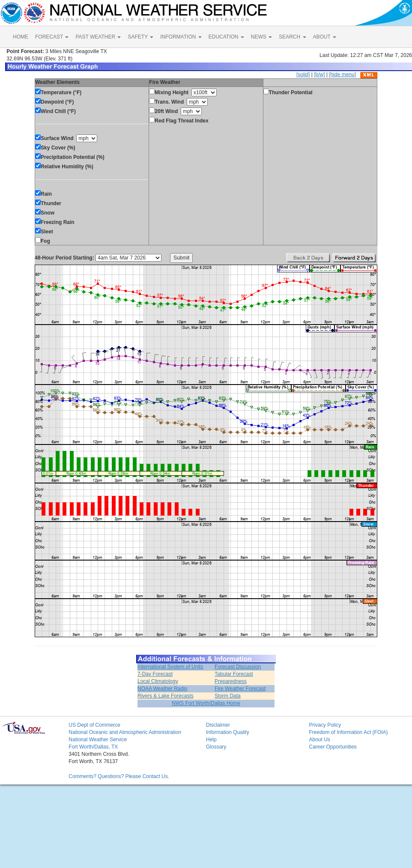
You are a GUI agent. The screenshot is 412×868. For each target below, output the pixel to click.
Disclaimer (218, 725)
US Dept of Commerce (94, 725)
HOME (21, 37)
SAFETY (140, 37)
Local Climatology (158, 681)
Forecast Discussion (238, 667)
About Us (319, 740)
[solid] (303, 75)
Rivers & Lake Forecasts (166, 696)
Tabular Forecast (234, 674)
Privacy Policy (325, 725)
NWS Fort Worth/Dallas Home (206, 703)
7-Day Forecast (155, 674)
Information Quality (228, 732)
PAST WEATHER (98, 37)
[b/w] (319, 75)
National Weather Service (98, 740)
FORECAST (52, 37)
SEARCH (292, 37)
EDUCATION (226, 37)
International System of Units (170, 667)
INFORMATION (181, 37)
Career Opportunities (333, 747)
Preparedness (231, 681)
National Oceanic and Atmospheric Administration (125, 732)
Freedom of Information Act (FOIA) (348, 732)
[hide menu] (342, 75)
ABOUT (325, 37)
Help (211, 740)
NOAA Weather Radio (163, 689)
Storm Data (228, 696)
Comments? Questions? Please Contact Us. (119, 776)
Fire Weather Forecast (240, 689)
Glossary (216, 747)
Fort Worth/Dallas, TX (93, 747)
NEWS (261, 37)
